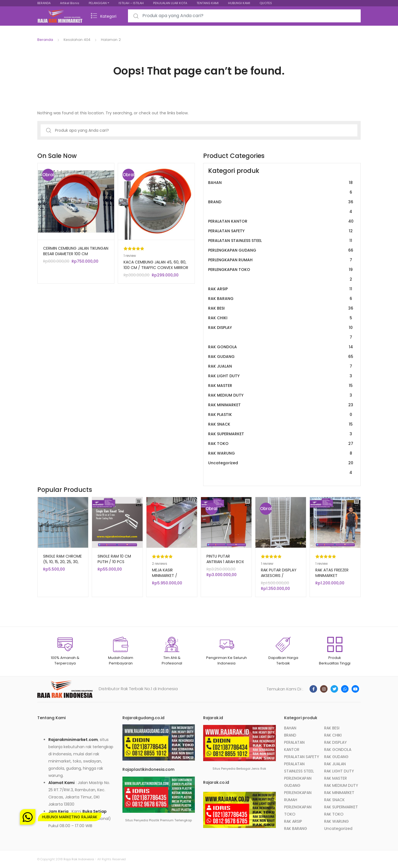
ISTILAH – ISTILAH (131, 3)
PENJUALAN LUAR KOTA (170, 3)
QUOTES (266, 3)
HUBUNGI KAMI (239, 3)
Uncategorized (281, 468)
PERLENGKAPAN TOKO (281, 275)
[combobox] (244, 16)
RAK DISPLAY (281, 333)
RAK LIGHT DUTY (281, 376)
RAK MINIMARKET (281, 405)
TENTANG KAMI (208, 3)
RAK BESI (281, 308)
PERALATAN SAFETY (281, 231)
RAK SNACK (281, 424)
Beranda (45, 40)
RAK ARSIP (281, 289)
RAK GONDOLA (281, 347)
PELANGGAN (98, 3)
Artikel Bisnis (70, 3)
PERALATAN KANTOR (281, 221)
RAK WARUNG (281, 453)
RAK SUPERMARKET (281, 434)
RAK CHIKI (281, 318)
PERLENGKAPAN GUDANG (281, 250)
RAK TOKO (281, 444)
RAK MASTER (281, 386)
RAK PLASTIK (281, 415)
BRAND (281, 207)
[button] (28, 817)
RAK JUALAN (281, 366)
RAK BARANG (281, 299)
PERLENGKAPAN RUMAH (281, 260)
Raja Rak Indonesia (79, 859)
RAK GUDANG (281, 357)
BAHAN (281, 188)
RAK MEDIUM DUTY (281, 395)
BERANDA (44, 3)
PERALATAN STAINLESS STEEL (281, 241)
